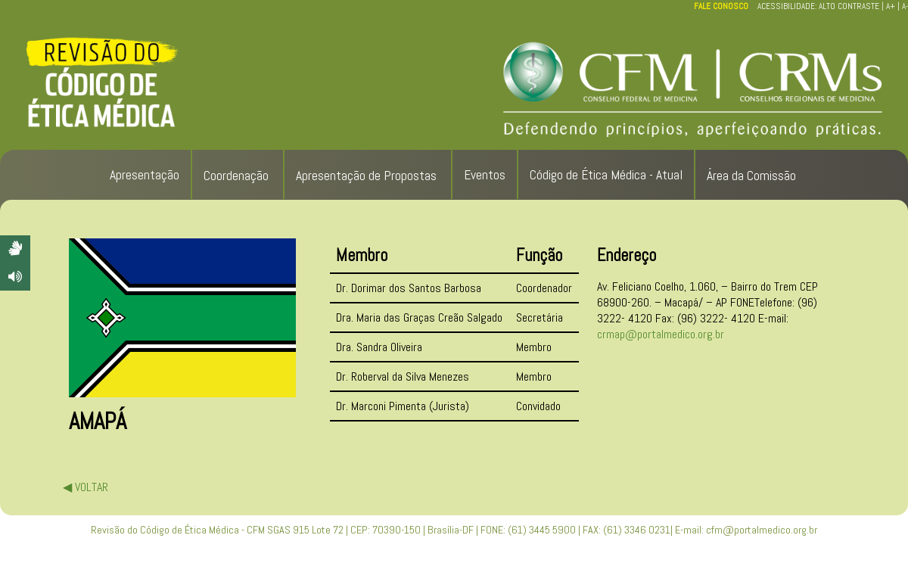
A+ (891, 6)
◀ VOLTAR (86, 487)
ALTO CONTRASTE (849, 6)
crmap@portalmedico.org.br (661, 334)
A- (905, 6)
